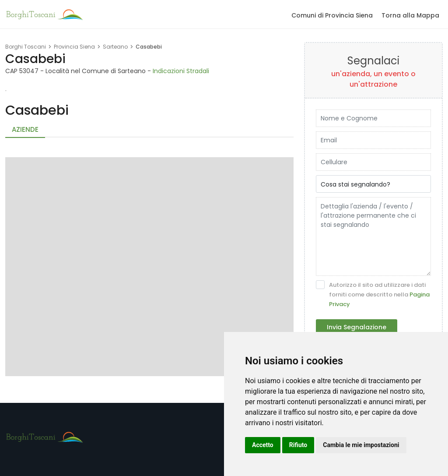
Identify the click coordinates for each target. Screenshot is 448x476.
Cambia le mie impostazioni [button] (361, 445)
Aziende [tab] (25, 129)
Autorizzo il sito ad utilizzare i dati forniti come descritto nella (373, 294)
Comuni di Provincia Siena (332, 15)
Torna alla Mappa (410, 15)
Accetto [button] (263, 445)
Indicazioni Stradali (181, 71)
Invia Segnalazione (357, 327)
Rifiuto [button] (298, 445)
